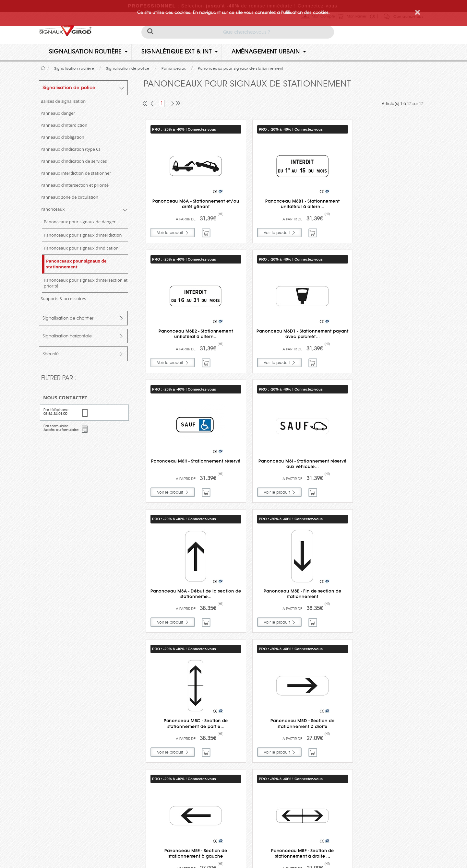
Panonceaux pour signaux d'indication (81, 248)
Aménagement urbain (269, 52)
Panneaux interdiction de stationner (76, 173)
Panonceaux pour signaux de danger (80, 222)
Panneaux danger (58, 113)
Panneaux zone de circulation (69, 197)
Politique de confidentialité (119, 846)
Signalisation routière (88, 52)
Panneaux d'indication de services (74, 161)
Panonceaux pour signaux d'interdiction (83, 235)
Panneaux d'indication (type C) (70, 149)
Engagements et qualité (238, 752)
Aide (242, 799)
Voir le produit (170, 232)
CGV (196, 846)
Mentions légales (168, 846)
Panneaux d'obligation (62, 137)
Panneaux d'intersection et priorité (75, 185)
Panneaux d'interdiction (64, 125)
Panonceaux (53, 209)
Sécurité (51, 354)
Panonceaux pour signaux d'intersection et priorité (86, 283)
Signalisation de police (69, 88)
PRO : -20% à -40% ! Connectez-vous (184, 129)
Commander (206, 232)
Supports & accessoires (63, 299)
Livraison (238, 704)
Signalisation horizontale (67, 336)
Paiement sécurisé (239, 775)
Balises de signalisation (63, 101)
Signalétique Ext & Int (180, 52)
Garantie (235, 728)
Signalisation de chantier (68, 318)
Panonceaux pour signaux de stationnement (76, 264)
